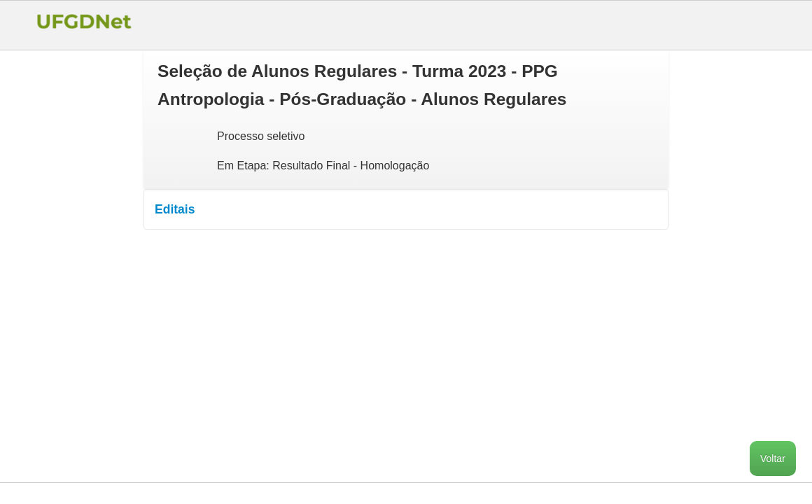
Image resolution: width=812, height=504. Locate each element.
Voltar (773, 458)
